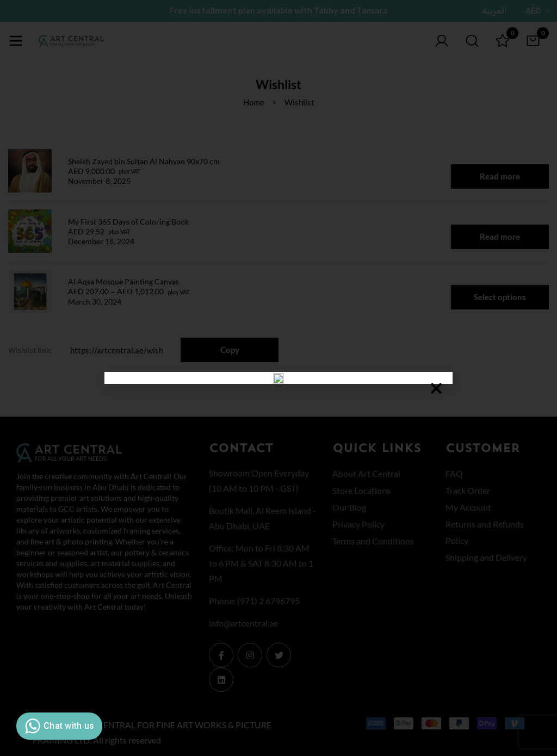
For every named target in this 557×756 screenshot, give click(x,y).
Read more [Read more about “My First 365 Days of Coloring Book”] (500, 237)
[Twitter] (279, 655)
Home (254, 102)
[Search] (472, 41)
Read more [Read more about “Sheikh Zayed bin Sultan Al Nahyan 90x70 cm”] (500, 176)
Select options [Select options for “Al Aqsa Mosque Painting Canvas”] (500, 297)
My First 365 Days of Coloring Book (128, 222)
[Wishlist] (503, 41)
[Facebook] (221, 655)
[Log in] (442, 41)
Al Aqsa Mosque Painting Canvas (123, 281)
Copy (230, 350)
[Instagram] (250, 655)
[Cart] (533, 41)
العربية (494, 11)
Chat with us (58, 726)
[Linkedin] (221, 680)
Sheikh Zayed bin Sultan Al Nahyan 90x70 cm (144, 161)
